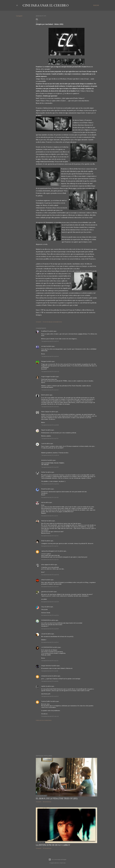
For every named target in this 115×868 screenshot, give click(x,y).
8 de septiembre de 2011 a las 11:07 (50, 587)
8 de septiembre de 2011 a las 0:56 (50, 497)
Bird (42, 395)
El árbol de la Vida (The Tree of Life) (57, 798)
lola (42, 502)
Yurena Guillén (46, 701)
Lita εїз (43, 634)
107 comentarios (47, 848)
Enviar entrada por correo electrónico (52, 322)
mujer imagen (46, 377)
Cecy (43, 607)
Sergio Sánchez (46, 666)
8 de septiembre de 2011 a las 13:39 (50, 629)
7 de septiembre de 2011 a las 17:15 (50, 438)
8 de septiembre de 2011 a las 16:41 (50, 642)
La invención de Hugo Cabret (53, 845)
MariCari (44, 521)
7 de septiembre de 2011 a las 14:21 (50, 390)
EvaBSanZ (45, 331)
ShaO (43, 541)
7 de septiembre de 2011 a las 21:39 (50, 467)
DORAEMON (46, 620)
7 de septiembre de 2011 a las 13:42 (50, 341)
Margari (44, 361)
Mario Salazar (45, 412)
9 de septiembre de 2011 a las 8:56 (50, 681)
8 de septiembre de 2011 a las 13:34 (50, 615)
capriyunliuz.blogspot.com (49, 551)
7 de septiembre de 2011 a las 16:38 (50, 425)
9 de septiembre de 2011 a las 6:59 (50, 671)
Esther (43, 472)
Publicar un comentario (44, 720)
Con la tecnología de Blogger (58, 859)
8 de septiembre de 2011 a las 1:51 (49, 516)
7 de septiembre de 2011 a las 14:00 (50, 372)
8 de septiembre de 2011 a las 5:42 (50, 546)
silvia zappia (45, 565)
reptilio (43, 686)
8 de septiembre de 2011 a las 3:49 (50, 536)
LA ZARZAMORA (47, 647)
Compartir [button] (19, 16)
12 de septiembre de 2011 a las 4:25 (50, 716)
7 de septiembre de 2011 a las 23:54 (50, 484)
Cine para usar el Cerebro (46, 5)
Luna (43, 444)
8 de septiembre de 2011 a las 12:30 (50, 602)
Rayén (43, 430)
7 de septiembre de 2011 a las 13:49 (50, 356)
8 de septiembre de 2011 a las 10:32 (50, 575)
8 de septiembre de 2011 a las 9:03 (50, 560)
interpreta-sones (46, 676)
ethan (43, 580)
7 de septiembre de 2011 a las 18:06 (50, 455)
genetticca (45, 592)
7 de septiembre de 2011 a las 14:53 (50, 407)
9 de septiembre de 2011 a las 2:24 (50, 661)
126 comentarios (47, 802)
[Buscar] (96, 5)
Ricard (43, 489)
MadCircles (63, 863)
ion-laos (44, 346)
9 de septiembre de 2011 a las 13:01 (50, 696)
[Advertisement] (66, 738)
